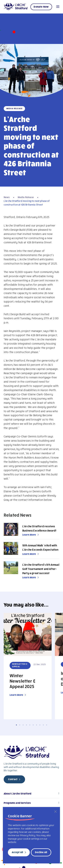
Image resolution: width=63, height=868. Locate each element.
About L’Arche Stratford (17, 793)
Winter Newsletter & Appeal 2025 (23, 681)
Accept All (17, 852)
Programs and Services (17, 803)
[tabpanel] (28, 666)
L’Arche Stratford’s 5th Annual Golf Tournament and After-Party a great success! (41, 569)
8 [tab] (40, 725)
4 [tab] (26, 725)
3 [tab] (23, 725)
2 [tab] (20, 725)
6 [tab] (33, 725)
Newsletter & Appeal (20, 665)
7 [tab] (37, 725)
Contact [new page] (13, 779)
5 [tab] (30, 725)
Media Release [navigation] (26, 197)
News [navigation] (7, 197)
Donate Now (41, 7)
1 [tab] (16, 725)
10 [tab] (47, 725)
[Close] (55, 812)
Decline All (41, 852)
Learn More (29, 535)
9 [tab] (43, 725)
